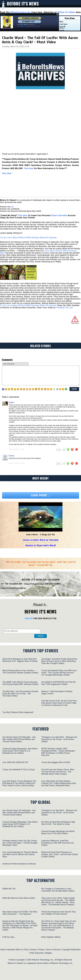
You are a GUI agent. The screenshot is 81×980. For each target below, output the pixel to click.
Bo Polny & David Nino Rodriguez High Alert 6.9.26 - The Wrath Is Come (58, 823)
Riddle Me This (9, 889)
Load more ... (41, 495)
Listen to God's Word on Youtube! (41, 540)
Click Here (7, 173)
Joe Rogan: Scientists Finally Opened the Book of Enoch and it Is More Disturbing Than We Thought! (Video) (59, 661)
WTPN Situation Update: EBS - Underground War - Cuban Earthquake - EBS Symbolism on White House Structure (59, 752)
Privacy (41, 950)
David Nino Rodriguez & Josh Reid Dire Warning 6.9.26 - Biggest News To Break (20, 660)
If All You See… (9, 937)
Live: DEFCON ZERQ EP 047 (15, 762)
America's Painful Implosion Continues (19, 864)
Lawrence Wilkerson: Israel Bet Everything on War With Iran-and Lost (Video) (58, 843)
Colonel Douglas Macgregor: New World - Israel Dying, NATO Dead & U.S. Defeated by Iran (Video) (20, 751)
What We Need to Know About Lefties (19, 898)
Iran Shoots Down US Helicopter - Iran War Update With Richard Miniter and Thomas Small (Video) (19, 739)
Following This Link (64, 308)
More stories (35, 26)
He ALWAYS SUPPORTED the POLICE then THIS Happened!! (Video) (58, 683)
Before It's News (23, 3)
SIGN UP (29, 618)
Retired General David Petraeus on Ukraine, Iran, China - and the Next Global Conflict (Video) (60, 854)
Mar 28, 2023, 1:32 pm (17, 449)
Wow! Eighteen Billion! (51, 937)
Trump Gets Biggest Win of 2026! (56, 762)
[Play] (40, 517)
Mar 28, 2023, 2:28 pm (17, 463)
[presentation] (59, 627)
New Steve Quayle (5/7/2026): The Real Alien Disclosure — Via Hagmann (20, 913)
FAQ (26, 950)
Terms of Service (53, 950)
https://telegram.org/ (34, 584)
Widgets (48, 953)
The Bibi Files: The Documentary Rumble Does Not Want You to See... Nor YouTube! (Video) (20, 694)
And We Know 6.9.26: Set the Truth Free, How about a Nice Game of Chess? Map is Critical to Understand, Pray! (59, 703)
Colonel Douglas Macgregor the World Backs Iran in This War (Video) (58, 832)
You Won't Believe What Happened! (18, 712)
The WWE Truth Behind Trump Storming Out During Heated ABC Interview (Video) (20, 683)
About (3, 950)
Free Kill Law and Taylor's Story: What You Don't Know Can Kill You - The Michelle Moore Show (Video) (58, 772)
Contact (33, 950)
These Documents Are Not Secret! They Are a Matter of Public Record (59, 913)
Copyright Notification (71, 950)
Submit (40, 636)
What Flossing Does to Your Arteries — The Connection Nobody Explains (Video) (20, 672)
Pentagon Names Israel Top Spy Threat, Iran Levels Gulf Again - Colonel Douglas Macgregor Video (20, 843)
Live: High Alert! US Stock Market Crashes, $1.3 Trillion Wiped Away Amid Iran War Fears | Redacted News (59, 783)
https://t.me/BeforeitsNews (13, 588)
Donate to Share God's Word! (41, 545)
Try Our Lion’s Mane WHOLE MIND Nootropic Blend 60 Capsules (28, 238)
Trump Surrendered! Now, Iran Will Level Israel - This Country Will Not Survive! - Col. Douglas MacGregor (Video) (59, 673)
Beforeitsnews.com (20, 12)
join (12, 207)
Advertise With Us (15, 950)
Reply (59, 449)
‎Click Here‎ (29, 168)
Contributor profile (23, 26)
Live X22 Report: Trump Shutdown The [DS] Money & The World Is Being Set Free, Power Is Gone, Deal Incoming (19, 783)
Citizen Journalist (59, 215)
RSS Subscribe (37, 953)
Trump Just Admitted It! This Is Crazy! (19, 770)
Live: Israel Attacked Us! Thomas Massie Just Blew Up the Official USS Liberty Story (20, 854)
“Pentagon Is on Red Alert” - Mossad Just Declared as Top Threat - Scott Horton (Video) (59, 739)
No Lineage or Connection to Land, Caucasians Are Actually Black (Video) (58, 890)
